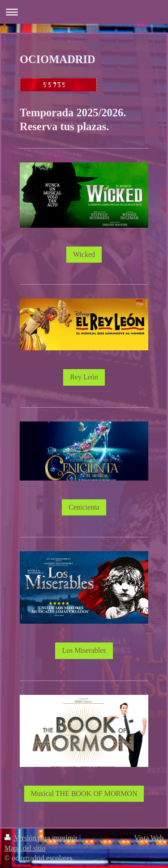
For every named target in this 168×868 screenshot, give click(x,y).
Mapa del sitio (25, 848)
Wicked (84, 254)
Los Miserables (84, 650)
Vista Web (149, 838)
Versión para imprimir (42, 838)
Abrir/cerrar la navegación (84, 12)
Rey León (84, 377)
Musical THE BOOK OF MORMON (84, 794)
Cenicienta (84, 507)
